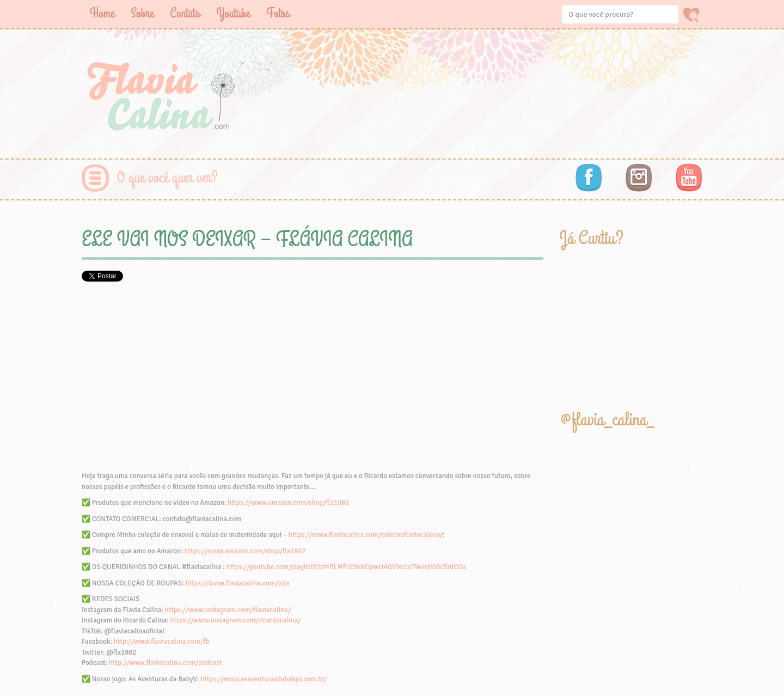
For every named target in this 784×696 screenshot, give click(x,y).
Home (102, 13)
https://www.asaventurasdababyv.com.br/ (264, 679)
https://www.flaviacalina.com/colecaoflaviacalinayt (366, 535)
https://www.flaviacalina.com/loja (237, 583)
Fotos (278, 13)
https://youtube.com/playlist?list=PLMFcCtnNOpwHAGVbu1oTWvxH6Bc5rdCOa (346, 567)
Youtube (233, 13)
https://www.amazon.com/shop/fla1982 (288, 503)
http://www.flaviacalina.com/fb (162, 642)
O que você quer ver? (167, 178)
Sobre (142, 13)
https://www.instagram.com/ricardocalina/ (235, 620)
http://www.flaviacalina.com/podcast (165, 663)
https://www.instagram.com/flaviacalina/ (228, 610)
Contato (185, 13)
